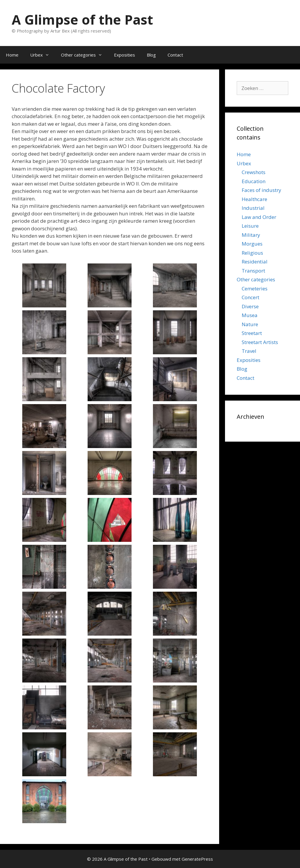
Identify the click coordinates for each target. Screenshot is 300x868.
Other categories (85, 55)
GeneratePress (197, 859)
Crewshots (254, 172)
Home (12, 55)
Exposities (125, 55)
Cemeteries (255, 289)
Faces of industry (261, 190)
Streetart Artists (260, 342)
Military (251, 235)
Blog (151, 55)
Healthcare (254, 199)
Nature (250, 324)
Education (254, 181)
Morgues (252, 244)
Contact (175, 55)
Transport (253, 271)
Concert (250, 297)
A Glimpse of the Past (82, 19)
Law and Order (259, 217)
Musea (250, 315)
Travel (249, 351)
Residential (255, 262)
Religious (252, 253)
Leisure (250, 226)
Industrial (253, 208)
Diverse (250, 306)
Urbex (43, 55)
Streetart (252, 333)
